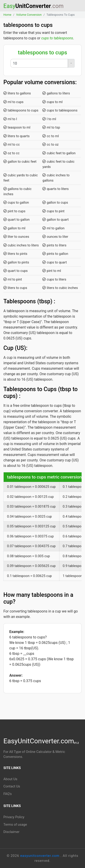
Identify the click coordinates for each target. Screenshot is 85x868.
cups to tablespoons (57, 38)
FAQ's (8, 794)
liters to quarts (17, 136)
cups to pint (53, 211)
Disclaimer (11, 832)
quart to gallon (17, 220)
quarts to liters (56, 189)
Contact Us (12, 786)
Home (7, 15)
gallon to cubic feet (20, 162)
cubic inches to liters (21, 245)
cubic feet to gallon (59, 153)
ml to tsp (51, 127)
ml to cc (12, 144)
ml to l (10, 119)
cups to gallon (16, 202)
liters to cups (15, 288)
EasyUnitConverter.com (41, 741)
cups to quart (55, 262)
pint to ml (52, 271)
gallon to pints (16, 262)
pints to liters (54, 245)
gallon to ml (14, 228)
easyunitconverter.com (40, 856)
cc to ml (51, 136)
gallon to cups (55, 202)
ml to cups (13, 102)
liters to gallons (17, 93)
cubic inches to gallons (56, 178)
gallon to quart (56, 220)
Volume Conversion (29, 15)
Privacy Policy (14, 817)
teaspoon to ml (17, 127)
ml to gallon (53, 228)
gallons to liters (56, 93)
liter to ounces (16, 237)
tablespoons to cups (21, 110)
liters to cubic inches (60, 288)
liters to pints (15, 254)
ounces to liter (55, 237)
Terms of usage (15, 825)
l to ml (49, 119)
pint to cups (14, 211)
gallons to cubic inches (17, 191)
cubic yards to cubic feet (21, 178)
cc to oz (50, 144)
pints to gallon (55, 254)
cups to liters (54, 279)
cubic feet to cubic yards (58, 164)
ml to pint (13, 279)
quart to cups (16, 271)
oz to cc (11, 153)
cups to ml (52, 102)
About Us (10, 779)
